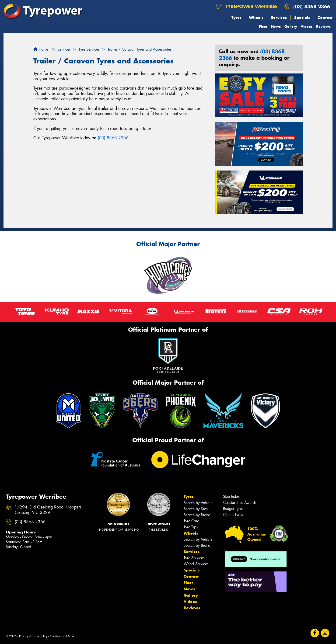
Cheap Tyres (233, 515)
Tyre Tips (191, 527)
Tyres (236, 17)
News (276, 26)
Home (41, 49)
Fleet (263, 26)
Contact (325, 17)
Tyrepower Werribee (247, 6)
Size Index (231, 496)
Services (279, 17)
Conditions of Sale (62, 636)
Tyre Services (194, 558)
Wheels (256, 17)
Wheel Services (196, 564)
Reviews (323, 26)
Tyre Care (191, 521)
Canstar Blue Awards (240, 503)
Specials (302, 17)
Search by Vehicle (198, 503)
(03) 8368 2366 (312, 6)
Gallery (291, 26)
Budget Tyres (233, 509)
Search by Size (196, 509)
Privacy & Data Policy (33, 636)
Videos (307, 26)
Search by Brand (197, 515)
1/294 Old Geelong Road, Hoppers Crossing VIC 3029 (48, 510)
